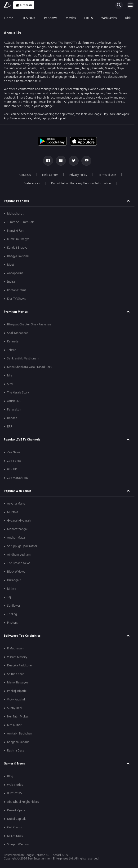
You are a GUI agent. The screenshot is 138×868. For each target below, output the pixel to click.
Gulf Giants (14, 827)
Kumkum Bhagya (18, 239)
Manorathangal (17, 529)
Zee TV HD (14, 461)
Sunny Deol (15, 708)
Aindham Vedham (19, 555)
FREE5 (89, 18)
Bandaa (12, 418)
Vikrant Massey (17, 657)
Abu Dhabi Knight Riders (23, 802)
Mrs (10, 376)
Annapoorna (15, 273)
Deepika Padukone (19, 665)
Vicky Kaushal (16, 700)
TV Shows (50, 18)
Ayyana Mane (16, 504)
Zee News (14, 452)
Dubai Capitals (17, 819)
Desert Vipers (16, 810)
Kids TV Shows (16, 299)
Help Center (50, 175)
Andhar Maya (16, 538)
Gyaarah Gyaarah (19, 521)
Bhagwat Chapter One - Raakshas (29, 324)
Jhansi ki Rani (16, 231)
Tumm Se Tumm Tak (20, 222)
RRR (10, 427)
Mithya (12, 589)
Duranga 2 (14, 580)
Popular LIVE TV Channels (22, 440)
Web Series (109, 18)
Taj (9, 597)
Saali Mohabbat (17, 333)
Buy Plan (24, 5)
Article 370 (14, 401)
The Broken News (19, 563)
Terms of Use (107, 175)
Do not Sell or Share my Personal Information (81, 183)
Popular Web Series (18, 491)
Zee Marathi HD (18, 478)
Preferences (32, 183)
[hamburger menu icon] (130, 5)
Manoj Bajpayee (18, 682)
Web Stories (15, 785)
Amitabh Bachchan (20, 734)
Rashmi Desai (16, 751)
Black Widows (16, 572)
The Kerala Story (18, 393)
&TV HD (12, 469)
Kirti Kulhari (15, 725)
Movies (71, 18)
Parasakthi (14, 410)
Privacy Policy (78, 175)
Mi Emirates (15, 836)
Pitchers (12, 623)
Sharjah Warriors (18, 844)
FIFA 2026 (28, 18)
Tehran (12, 350)
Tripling (12, 614)
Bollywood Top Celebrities (22, 636)
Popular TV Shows (16, 201)
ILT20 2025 (14, 793)
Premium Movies (16, 312)
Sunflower (14, 606)
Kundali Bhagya (17, 248)
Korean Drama (17, 290)
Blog (10, 776)
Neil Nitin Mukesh (19, 717)
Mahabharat (15, 214)
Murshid (13, 512)
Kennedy (13, 341)
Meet (11, 265)
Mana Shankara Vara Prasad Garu (30, 367)
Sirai (10, 384)
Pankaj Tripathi (17, 691)
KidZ (128, 18)
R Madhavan (15, 648)
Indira (11, 282)
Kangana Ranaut (18, 742)
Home (9, 18)
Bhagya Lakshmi (18, 256)
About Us (25, 175)
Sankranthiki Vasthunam (23, 358)
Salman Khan (16, 674)
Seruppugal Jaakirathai (22, 546)
